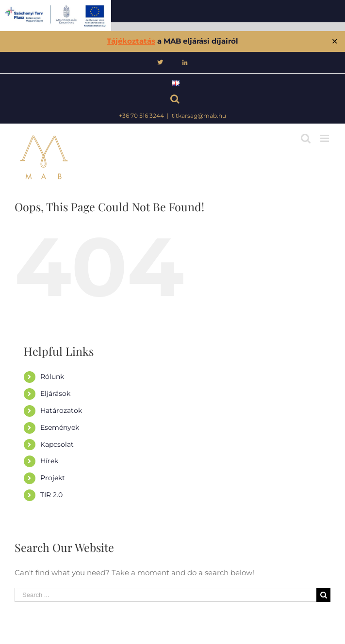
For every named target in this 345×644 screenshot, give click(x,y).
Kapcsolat (57, 444)
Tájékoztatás (131, 41)
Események (60, 427)
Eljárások (55, 393)
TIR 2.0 (51, 495)
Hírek (49, 461)
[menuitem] (160, 63)
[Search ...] (165, 595)
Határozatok (61, 410)
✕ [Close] (335, 41)
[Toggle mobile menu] (325, 138)
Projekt (53, 478)
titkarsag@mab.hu (199, 116)
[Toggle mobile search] (306, 138)
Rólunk (52, 377)
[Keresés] (172, 100)
